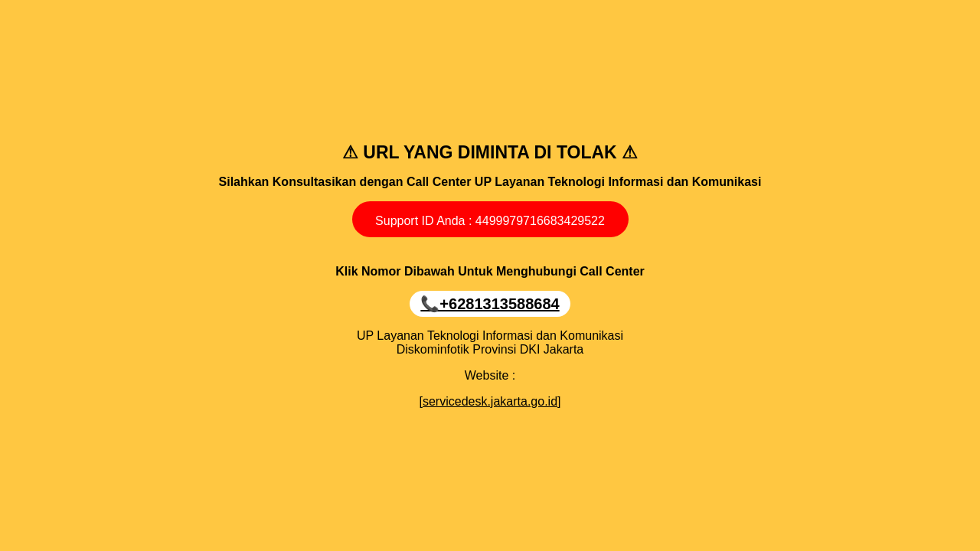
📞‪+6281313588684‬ (490, 304)
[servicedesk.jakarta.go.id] (490, 401)
